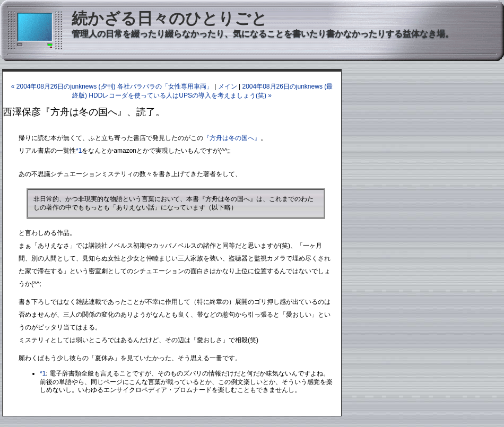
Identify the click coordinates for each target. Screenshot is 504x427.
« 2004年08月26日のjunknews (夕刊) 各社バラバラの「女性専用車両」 (112, 86)
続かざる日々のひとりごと (170, 18)
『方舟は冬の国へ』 (232, 138)
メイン (228, 86)
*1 (79, 151)
